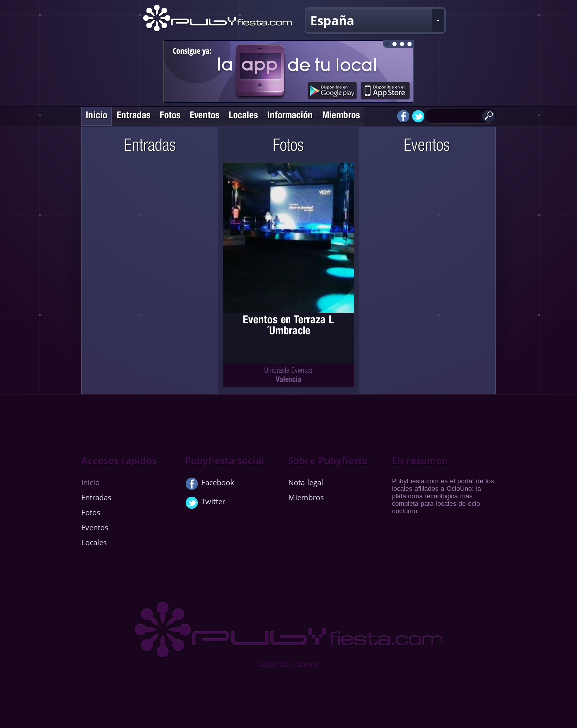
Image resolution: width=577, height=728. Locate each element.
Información (290, 116)
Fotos (170, 116)
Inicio (97, 116)
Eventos (204, 116)
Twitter (205, 503)
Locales (243, 116)
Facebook (209, 484)
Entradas (134, 116)
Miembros (341, 116)
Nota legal (306, 482)
